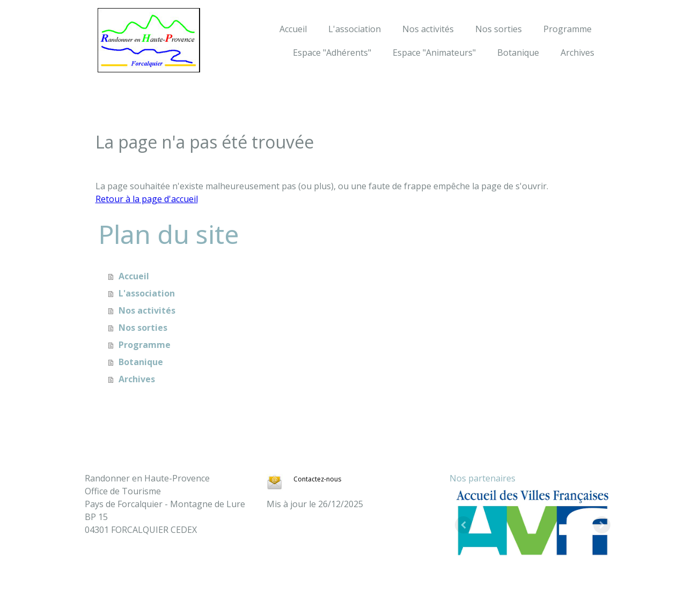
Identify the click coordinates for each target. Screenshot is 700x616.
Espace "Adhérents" (332, 53)
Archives (577, 53)
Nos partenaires (482, 478)
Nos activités (428, 29)
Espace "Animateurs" (434, 53)
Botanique (518, 53)
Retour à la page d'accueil (147, 199)
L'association (355, 29)
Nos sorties (499, 29)
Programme (568, 29)
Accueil (293, 29)
